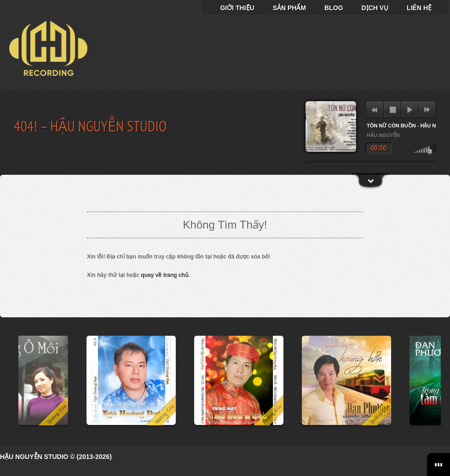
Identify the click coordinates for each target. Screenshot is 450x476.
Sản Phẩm (289, 8)
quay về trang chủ (164, 275)
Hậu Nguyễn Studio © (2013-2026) (56, 457)
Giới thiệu (237, 8)
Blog (334, 8)
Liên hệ (419, 8)
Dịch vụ (375, 8)
